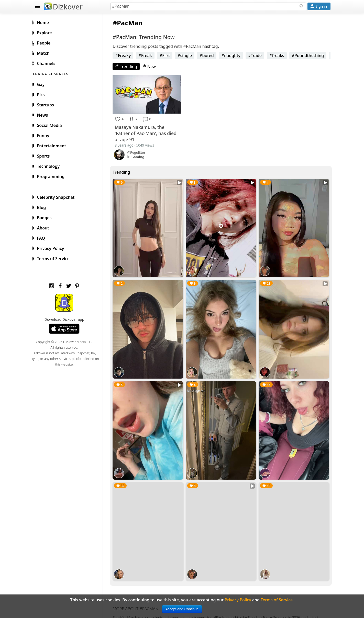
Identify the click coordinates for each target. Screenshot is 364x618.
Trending (130, 67)
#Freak (149, 56)
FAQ (44, 237)
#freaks (281, 56)
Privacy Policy (53, 248)
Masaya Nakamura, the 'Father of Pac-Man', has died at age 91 (150, 133)
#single (189, 56)
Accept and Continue (182, 609)
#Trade (259, 56)
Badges (47, 217)
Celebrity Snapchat (58, 196)
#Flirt (169, 56)
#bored (211, 56)
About (46, 227)
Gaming (142, 156)
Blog (44, 207)
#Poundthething (312, 56)
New (153, 67)
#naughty (235, 56)
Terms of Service (56, 258)
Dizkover (63, 7)
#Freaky (127, 56)
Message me (199, 386)
